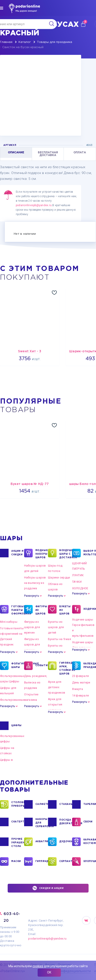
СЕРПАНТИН (66, 862)
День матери (81, 682)
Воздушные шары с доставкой (66, 554)
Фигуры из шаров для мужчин (32, 627)
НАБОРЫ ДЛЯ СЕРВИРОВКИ (42, 823)
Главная (6, 42)
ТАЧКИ (77, 582)
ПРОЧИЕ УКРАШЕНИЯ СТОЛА (18, 842)
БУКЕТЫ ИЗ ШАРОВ (65, 610)
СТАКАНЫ (66, 804)
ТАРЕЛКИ (90, 804)
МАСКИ (16, 862)
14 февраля (81, 695)
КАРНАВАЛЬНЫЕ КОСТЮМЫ (90, 842)
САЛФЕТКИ (42, 804)
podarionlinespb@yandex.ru (34, 205)
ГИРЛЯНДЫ (42, 862)
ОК (49, 972)
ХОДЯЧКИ (90, 609)
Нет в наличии (25, 234)
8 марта (78, 689)
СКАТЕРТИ (18, 822)
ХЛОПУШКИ (90, 862)
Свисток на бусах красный (23, 47)
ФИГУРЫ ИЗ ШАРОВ (41, 610)
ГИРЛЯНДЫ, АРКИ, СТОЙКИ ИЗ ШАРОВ (66, 668)
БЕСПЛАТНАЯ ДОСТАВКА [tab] (48, 154)
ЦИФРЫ (16, 726)
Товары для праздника (55, 42)
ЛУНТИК (78, 575)
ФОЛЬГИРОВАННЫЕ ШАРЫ (18, 666)
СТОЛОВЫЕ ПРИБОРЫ (18, 804)
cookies (38, 966)
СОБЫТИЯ (42, 666)
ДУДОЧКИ (66, 842)
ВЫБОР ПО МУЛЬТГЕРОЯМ (90, 553)
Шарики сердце (59, 577)
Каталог (25, 42)
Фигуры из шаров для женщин (32, 644)
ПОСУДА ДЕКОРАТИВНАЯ (66, 822)
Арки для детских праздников (57, 687)
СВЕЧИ (88, 822)
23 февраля (81, 676)
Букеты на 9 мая (59, 639)
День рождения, (36, 676)
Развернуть (32, 596)
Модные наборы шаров (42, 554)
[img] (2, 8)
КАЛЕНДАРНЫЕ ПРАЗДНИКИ (90, 666)
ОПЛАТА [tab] (80, 153)
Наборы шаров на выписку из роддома (35, 583)
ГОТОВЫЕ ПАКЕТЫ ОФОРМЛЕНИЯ (18, 610)
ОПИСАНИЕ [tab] (16, 153)
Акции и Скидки (17, 553)
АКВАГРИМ (42, 842)
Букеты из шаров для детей (56, 627)
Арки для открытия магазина (55, 704)
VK (86, 920)
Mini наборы (9, 622)
